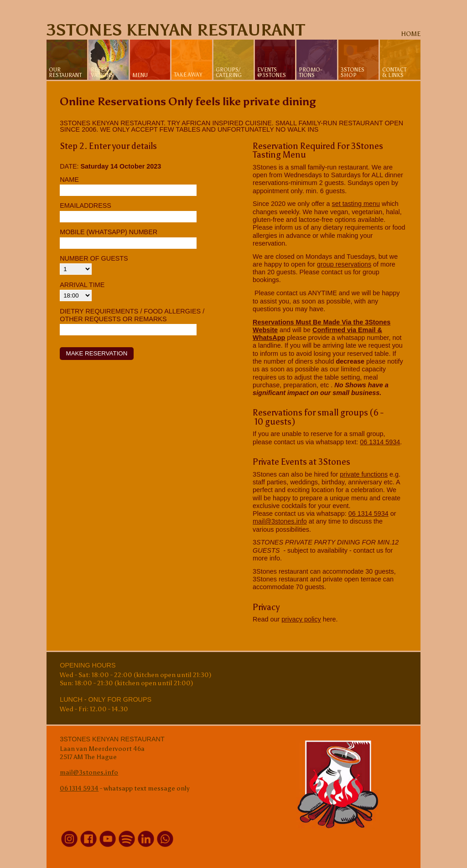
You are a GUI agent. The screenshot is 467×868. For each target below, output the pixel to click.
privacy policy (301, 619)
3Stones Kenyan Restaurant (176, 30)
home (411, 34)
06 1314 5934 (380, 442)
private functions (364, 474)
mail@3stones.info (280, 521)
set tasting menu (356, 204)
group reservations (344, 264)
